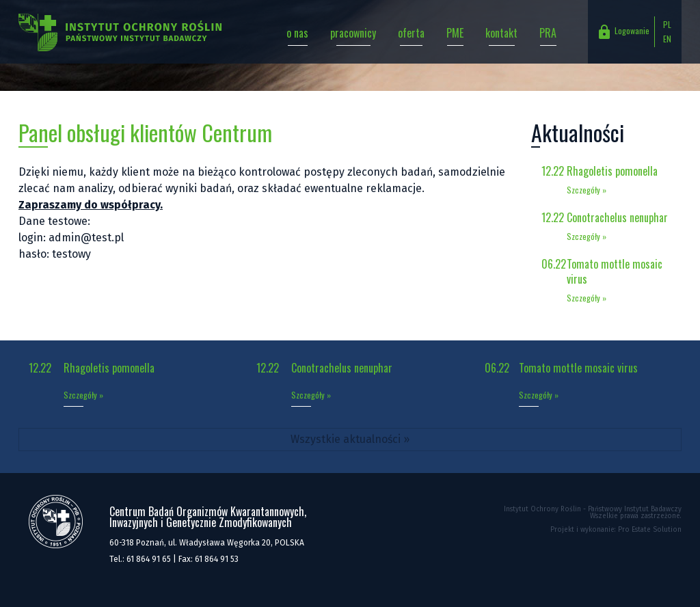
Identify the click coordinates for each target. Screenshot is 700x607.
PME (455, 33)
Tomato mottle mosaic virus (615, 271)
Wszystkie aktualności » (350, 439)
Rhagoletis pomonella (612, 171)
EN (667, 39)
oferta (411, 33)
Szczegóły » (587, 190)
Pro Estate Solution (650, 530)
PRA (548, 33)
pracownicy (353, 33)
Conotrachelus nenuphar (617, 217)
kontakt (501, 33)
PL (667, 24)
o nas (297, 33)
